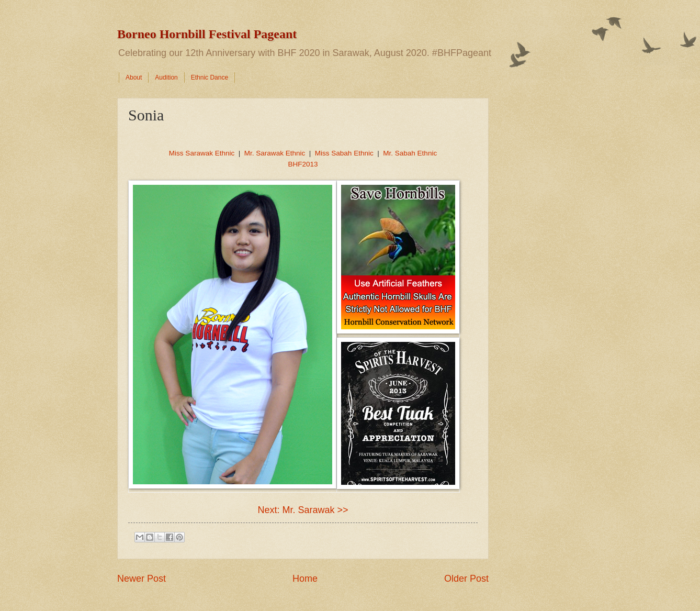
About (134, 77)
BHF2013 (303, 164)
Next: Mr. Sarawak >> (303, 510)
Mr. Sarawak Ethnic (275, 153)
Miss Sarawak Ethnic (202, 153)
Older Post (466, 579)
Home (305, 579)
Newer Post (142, 579)
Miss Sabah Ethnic (344, 153)
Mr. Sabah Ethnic (410, 153)
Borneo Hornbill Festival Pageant (207, 34)
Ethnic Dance (210, 77)
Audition (166, 77)
